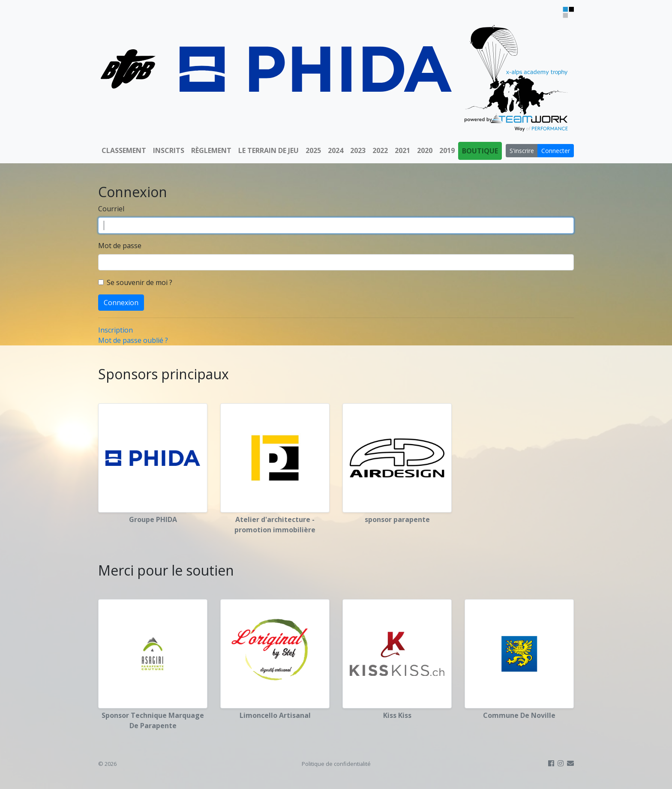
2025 (313, 150)
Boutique (480, 151)
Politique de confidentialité (336, 764)
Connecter (556, 151)
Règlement (211, 150)
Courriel (111, 209)
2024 (336, 150)
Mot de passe (120, 246)
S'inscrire (522, 151)
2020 (425, 150)
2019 (447, 150)
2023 (358, 150)
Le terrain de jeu (268, 150)
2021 (402, 150)
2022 (380, 150)
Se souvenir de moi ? (139, 282)
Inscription (115, 330)
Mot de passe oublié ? (133, 340)
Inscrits (169, 150)
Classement (124, 150)
